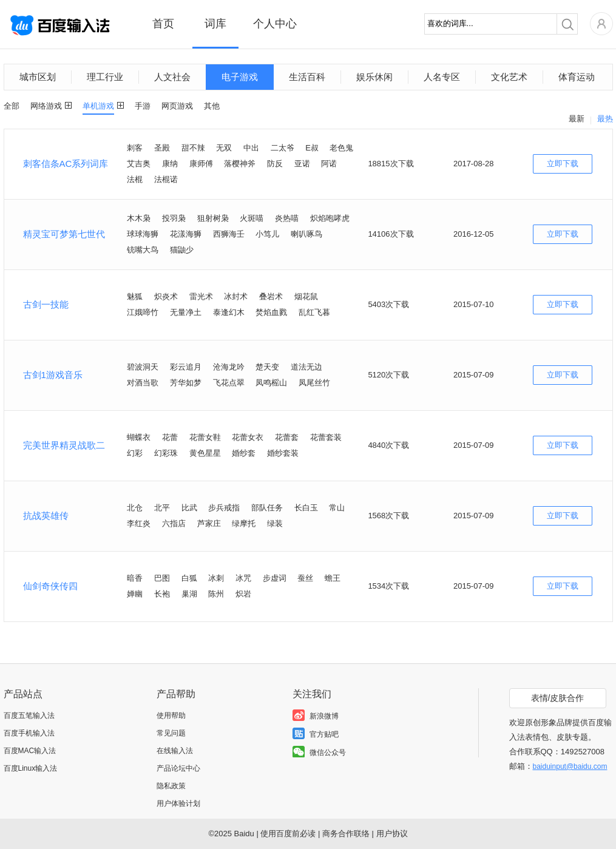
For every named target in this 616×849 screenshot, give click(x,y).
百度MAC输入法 (30, 751)
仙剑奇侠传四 (50, 586)
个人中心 (275, 24)
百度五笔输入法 (29, 715)
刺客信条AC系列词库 (66, 164)
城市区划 (38, 77)
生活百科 (307, 77)
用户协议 (392, 834)
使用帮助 (171, 715)
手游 (143, 106)
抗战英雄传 (46, 516)
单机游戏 (98, 106)
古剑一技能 (46, 304)
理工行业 (105, 77)
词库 (215, 24)
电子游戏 (240, 77)
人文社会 (172, 77)
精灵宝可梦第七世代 (64, 234)
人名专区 (442, 77)
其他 (212, 106)
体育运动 (577, 77)
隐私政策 (171, 786)
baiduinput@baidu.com (570, 766)
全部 (12, 106)
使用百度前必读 (288, 834)
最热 (605, 119)
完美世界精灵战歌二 (64, 445)
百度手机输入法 (29, 733)
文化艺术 (509, 77)
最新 (577, 119)
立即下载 (563, 164)
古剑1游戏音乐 (53, 375)
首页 (163, 24)
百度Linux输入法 (31, 768)
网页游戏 (177, 106)
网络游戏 (46, 106)
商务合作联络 (346, 834)
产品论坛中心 (178, 768)
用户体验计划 (178, 803)
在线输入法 (175, 751)
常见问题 (171, 733)
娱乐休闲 (374, 77)
